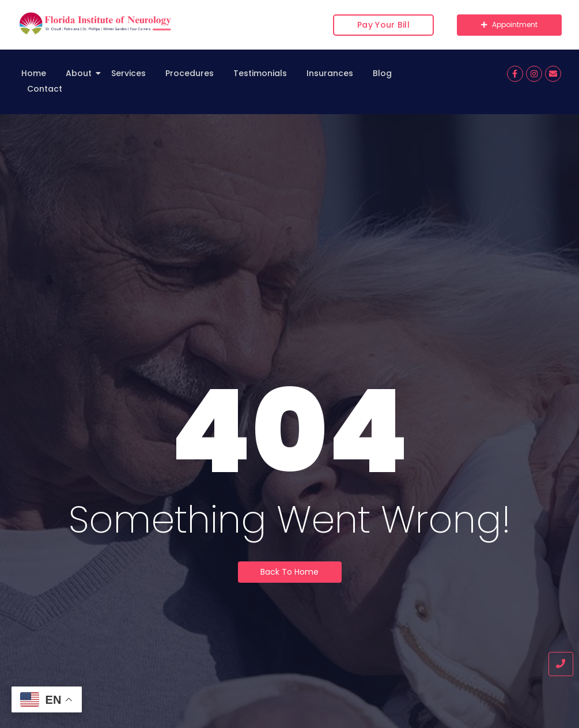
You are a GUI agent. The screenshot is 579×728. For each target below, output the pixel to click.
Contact (45, 89)
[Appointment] (509, 25)
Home (34, 73)
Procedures (190, 73)
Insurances (330, 73)
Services (128, 73)
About (81, 73)
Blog (382, 73)
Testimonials (260, 73)
